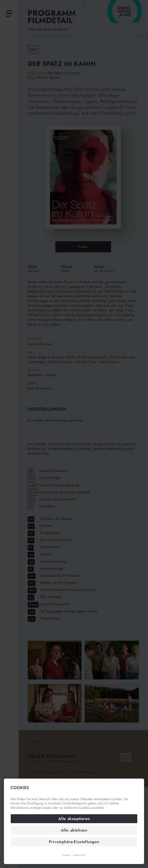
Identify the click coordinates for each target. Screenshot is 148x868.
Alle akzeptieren (74, 819)
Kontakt (66, 855)
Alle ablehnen (74, 830)
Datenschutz (79, 855)
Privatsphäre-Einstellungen (74, 842)
